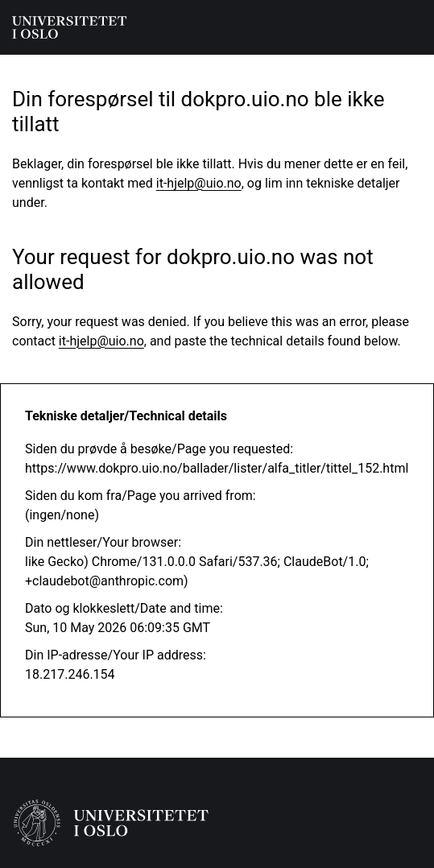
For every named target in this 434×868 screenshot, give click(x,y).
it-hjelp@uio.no (199, 183)
